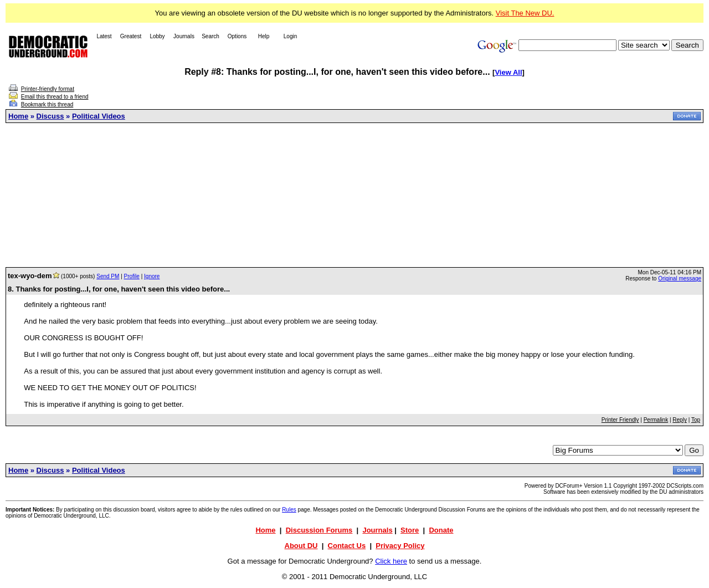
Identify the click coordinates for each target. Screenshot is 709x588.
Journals (184, 36)
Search (210, 36)
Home (18, 116)
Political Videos (99, 116)
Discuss (50, 116)
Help (264, 36)
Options (237, 36)
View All (508, 72)
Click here (391, 561)
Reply (680, 420)
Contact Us (347, 546)
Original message (680, 278)
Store (410, 530)
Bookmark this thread (47, 104)
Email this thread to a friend (55, 97)
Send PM (108, 276)
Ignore (152, 276)
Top (696, 420)
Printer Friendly (620, 420)
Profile (132, 276)
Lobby (157, 36)
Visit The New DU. (525, 13)
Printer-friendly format (48, 89)
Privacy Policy (400, 546)
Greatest (131, 36)
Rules (289, 510)
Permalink (656, 420)
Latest (104, 36)
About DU (301, 546)
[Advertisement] (354, 195)
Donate (441, 530)
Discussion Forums (319, 530)
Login (290, 36)
